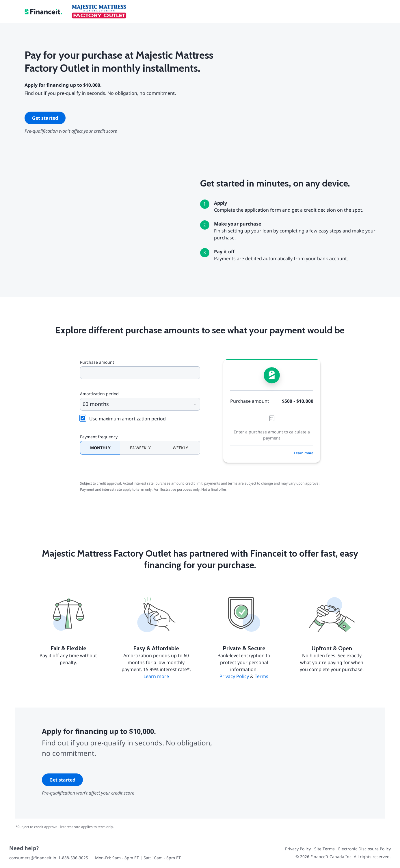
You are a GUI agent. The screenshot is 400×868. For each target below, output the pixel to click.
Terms (262, 676)
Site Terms (324, 849)
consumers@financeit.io (33, 858)
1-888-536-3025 (73, 858)
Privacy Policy (234, 676)
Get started (45, 118)
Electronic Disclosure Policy (364, 849)
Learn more (304, 453)
